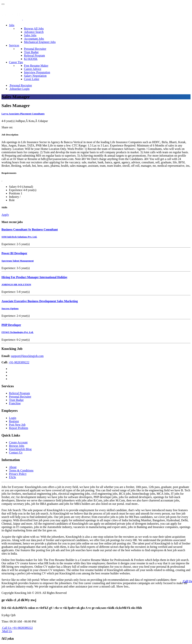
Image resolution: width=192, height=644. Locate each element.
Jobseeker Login (19, 89)
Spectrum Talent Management (18, 261)
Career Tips (16, 62)
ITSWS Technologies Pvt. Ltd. (18, 332)
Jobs (12, 25)
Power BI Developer (14, 253)
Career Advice (33, 69)
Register (14, 421)
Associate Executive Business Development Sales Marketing (40, 301)
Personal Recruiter (35, 49)
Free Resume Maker (36, 66)
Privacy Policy (18, 474)
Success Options (10, 308)
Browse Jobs (17, 446)
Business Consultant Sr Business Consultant (30, 229)
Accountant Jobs (34, 39)
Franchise (15, 403)
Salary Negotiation (35, 76)
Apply (5, 215)
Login (13, 418)
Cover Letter (32, 79)
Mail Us (7, 631)
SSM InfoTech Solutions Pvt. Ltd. (19, 237)
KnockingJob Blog (20, 449)
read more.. (132, 504)
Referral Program (34, 55)
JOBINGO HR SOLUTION (16, 284)
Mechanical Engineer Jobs (40, 42)
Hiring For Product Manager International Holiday (34, 277)
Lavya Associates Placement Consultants (23, 114)
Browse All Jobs (34, 29)
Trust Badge (31, 52)
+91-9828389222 (19, 362)
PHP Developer (11, 325)
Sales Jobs (30, 35)
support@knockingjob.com (27, 356)
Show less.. (123, 586)
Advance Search (34, 32)
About (13, 467)
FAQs (12, 477)
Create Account (18, 442)
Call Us (187, 581)
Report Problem (19, 428)
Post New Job (17, 425)
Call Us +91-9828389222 (17, 628)
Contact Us (16, 453)
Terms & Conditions (21, 470)
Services (14, 45)
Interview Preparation (37, 72)
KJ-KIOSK (31, 59)
